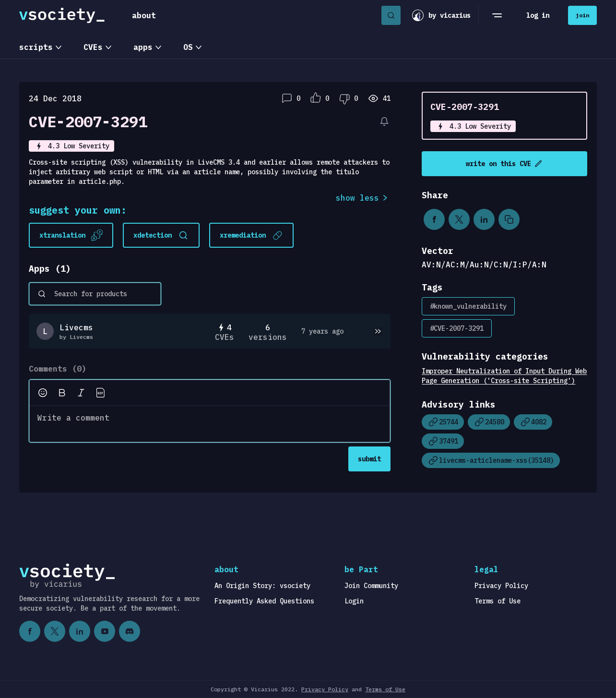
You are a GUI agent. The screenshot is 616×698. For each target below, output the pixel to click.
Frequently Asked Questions (264, 601)
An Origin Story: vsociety (262, 586)
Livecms (76, 327)
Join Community (371, 586)
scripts (36, 47)
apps (143, 47)
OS (188, 47)
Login (354, 601)
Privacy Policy (501, 586)
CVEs (93, 47)
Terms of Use (498, 601)
